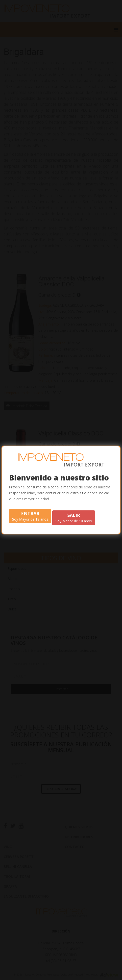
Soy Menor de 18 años (74, 518)
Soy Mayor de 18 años (30, 516)
